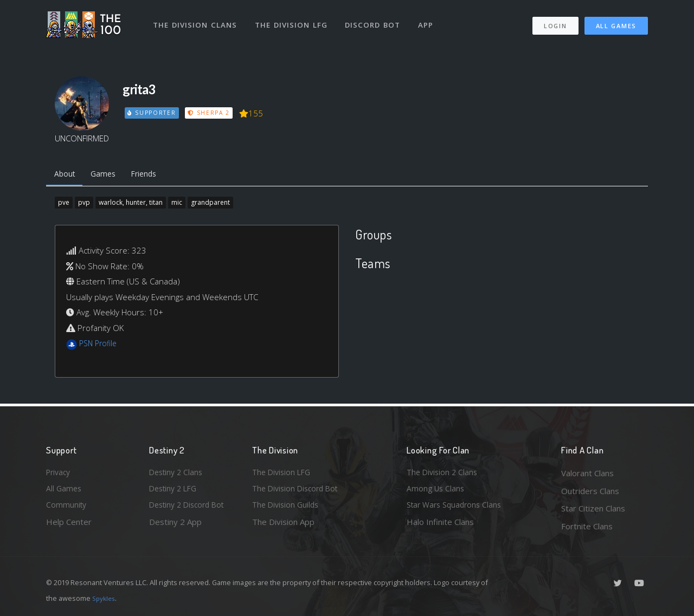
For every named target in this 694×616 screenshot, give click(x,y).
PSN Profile (100, 346)
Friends (152, 175)
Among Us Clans (437, 491)
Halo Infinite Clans (440, 526)
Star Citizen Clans (593, 508)
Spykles (105, 598)
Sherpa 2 (210, 113)
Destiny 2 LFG (175, 491)
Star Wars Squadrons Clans (457, 508)
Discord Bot (375, 21)
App (429, 21)
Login (555, 22)
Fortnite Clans (587, 526)
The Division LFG (293, 21)
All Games (616, 22)
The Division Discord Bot (298, 491)
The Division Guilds (287, 508)
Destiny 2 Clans (178, 473)
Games (108, 175)
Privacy (60, 473)
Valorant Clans (587, 473)
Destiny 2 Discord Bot (190, 508)
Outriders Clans (590, 491)
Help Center (69, 526)
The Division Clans (196, 21)
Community (67, 508)
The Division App (283, 526)
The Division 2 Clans (444, 473)
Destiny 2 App (175, 526)
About (66, 175)
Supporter (152, 113)
